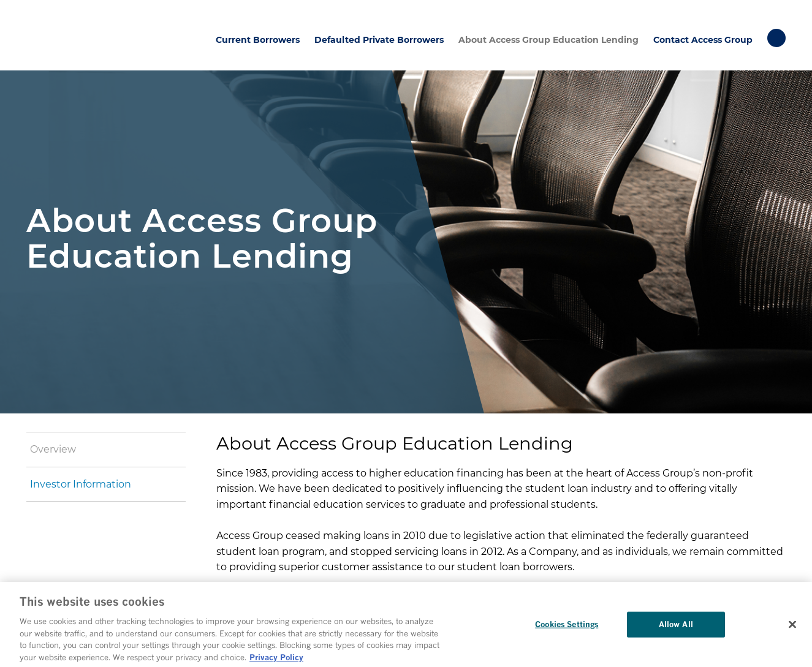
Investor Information (81, 484)
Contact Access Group (703, 40)
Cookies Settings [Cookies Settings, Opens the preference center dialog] (567, 627)
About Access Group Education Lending (548, 40)
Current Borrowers (258, 40)
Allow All (676, 627)
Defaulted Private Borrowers (379, 40)
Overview (53, 449)
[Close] (792, 627)
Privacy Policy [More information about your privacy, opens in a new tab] (276, 660)
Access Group (75, 35)
